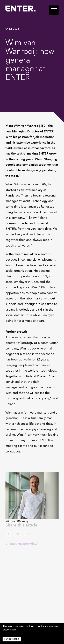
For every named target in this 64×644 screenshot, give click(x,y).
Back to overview (22, 544)
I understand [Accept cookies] (12, 639)
